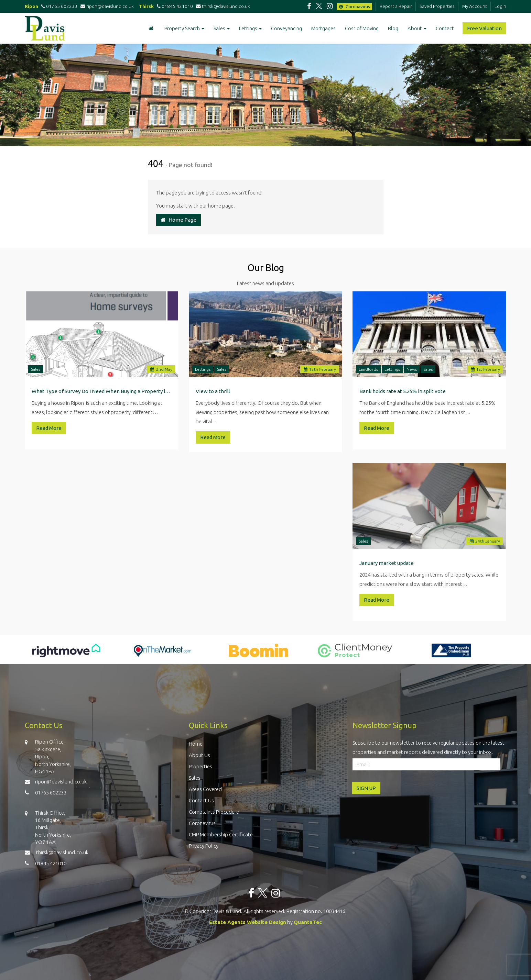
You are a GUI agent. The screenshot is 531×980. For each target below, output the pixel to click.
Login (500, 6)
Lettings (250, 28)
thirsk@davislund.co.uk (223, 6)
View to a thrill (213, 391)
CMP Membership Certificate (221, 834)
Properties (201, 766)
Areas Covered (205, 789)
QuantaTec (308, 922)
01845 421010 (174, 6)
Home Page (178, 220)
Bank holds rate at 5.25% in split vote (403, 391)
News (412, 369)
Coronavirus (355, 7)
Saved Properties (437, 6)
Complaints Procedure (214, 812)
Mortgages (323, 28)
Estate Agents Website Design (248, 922)
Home (196, 744)
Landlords (368, 369)
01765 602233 (58, 6)
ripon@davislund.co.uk (108, 6)
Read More (49, 428)
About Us (199, 755)
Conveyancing (286, 28)
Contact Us (201, 800)
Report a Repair (396, 6)
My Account (475, 6)
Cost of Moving (362, 28)
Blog (393, 28)
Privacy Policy (204, 846)
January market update (387, 563)
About (417, 28)
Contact (445, 28)
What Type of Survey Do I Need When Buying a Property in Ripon (102, 391)
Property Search (184, 28)
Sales (222, 28)
